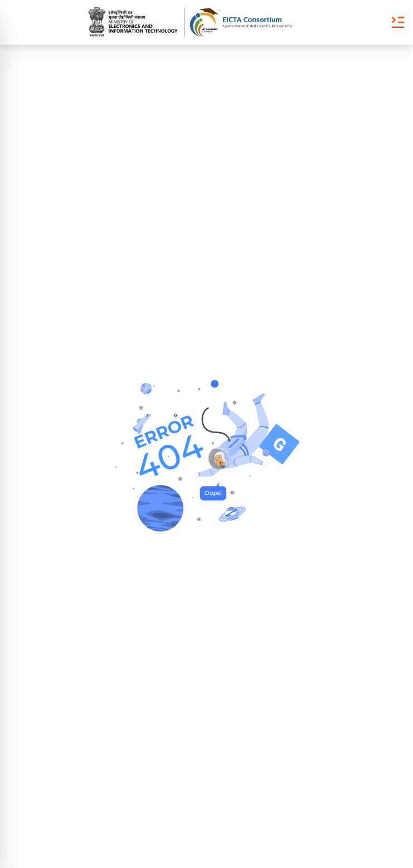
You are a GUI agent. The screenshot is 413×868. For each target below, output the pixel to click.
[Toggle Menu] (398, 22)
